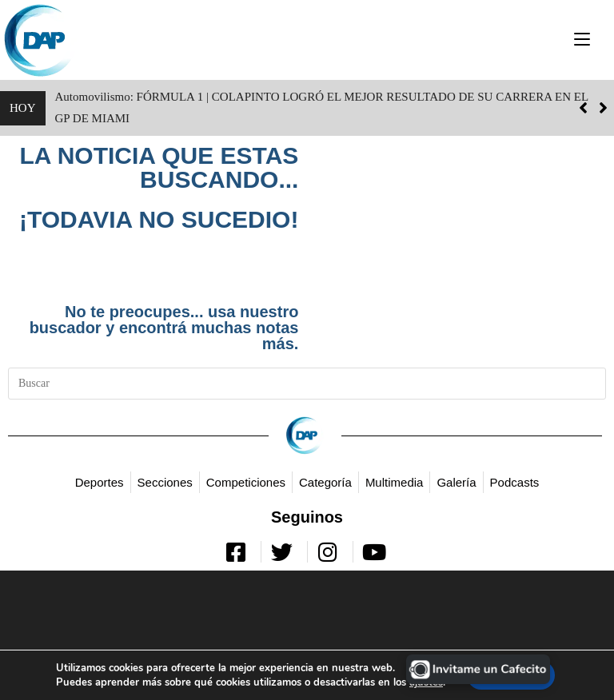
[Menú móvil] (582, 40)
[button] (603, 108)
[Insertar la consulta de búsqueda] (307, 384)
